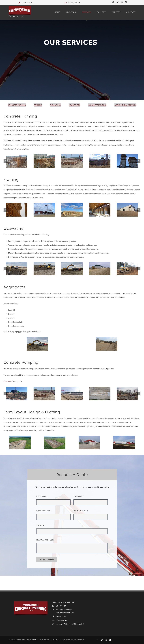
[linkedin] (126, 2)
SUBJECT (40, 525)
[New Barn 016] (124, 442)
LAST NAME (78, 496)
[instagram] (122, 2)
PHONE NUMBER (81, 511)
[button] (5, 161)
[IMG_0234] (127, 268)
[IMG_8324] (17, 394)
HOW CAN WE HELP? (46, 540)
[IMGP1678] (100, 161)
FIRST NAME (42, 496)
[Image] (17, 268)
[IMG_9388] (100, 210)
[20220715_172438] (17, 210)
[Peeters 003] (89, 442)
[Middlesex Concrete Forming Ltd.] (20, 7)
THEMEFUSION (44, 640)
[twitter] (118, 2)
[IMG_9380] (127, 210)
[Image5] (72, 268)
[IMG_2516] (72, 210)
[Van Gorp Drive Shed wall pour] (72, 161)
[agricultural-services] (55, 442)
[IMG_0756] (127, 161)
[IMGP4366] (100, 268)
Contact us (8, 381)
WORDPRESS (81, 640)
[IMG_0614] (17, 161)
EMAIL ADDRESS (44, 511)
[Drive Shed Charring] (44, 210)
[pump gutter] (100, 394)
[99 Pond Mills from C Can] (127, 394)
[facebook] (113, 2)
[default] (20, 442)
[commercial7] (44, 161)
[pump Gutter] (72, 394)
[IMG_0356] (107, 344)
